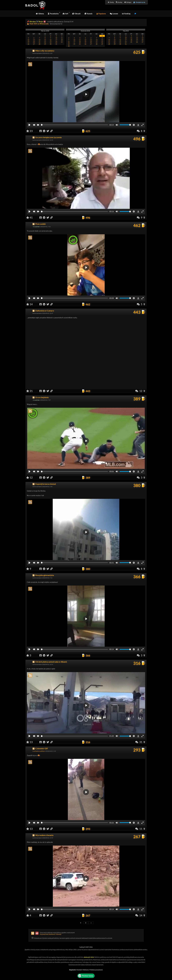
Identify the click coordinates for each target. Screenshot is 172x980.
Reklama (86, 970)
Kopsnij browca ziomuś (46, 484)
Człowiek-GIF (42, 748)
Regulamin (73, 970)
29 (45, 44)
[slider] (74, 125)
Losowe (114, 14)
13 (34, 40)
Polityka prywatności (96, 970)
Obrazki (76, 14)
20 (34, 42)
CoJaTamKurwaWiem (39, 751)
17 (56, 40)
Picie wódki (40, 224)
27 (34, 44)
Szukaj (119, 2)
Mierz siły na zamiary (45, 51)
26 (28, 44)
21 (39, 42)
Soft (65, 14)
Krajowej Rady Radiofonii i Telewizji (51, 934)
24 (56, 42)
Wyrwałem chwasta (44, 835)
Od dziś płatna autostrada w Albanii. (51, 662)
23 (51, 42)
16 (51, 40)
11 (62, 38)
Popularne (101, 14)
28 (39, 44)
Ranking (126, 14)
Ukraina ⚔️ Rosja (36, 21)
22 (45, 42)
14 (39, 40)
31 (56, 44)
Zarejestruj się (139, 2)
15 (45, 40)
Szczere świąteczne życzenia (48, 137)
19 (28, 42)
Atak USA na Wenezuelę (39, 24)
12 (28, 40)
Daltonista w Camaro (45, 311)
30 (51, 44)
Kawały (89, 14)
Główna (40, 14)
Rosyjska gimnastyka (45, 575)
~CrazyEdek (36, 227)
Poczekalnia (53, 14)
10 (56, 38)
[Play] (30, 125)
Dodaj (111, 2)
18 (62, 40)
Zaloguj (128, 2)
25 (62, 42)
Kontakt (80, 970)
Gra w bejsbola (42, 397)
